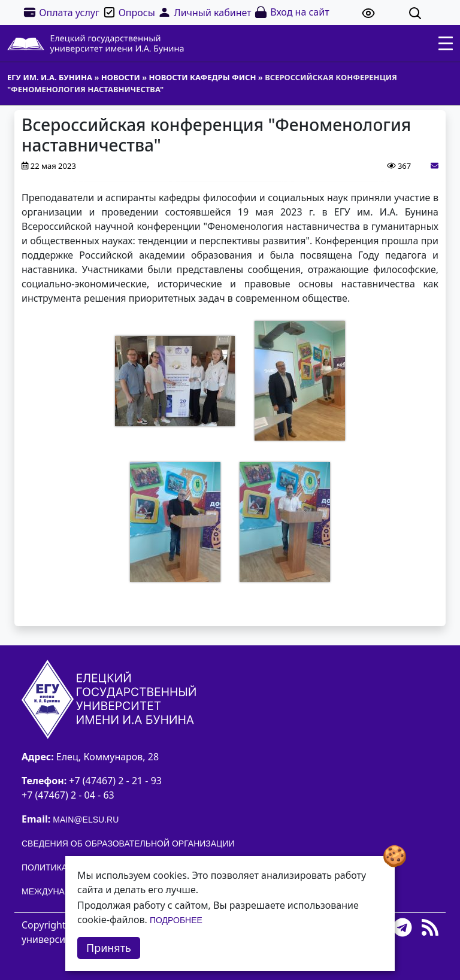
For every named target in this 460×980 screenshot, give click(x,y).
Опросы (129, 12)
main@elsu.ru (86, 820)
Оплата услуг (61, 12)
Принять (109, 948)
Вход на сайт (291, 12)
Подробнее (176, 920)
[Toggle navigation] (446, 44)
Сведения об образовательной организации (128, 844)
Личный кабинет (204, 12)
